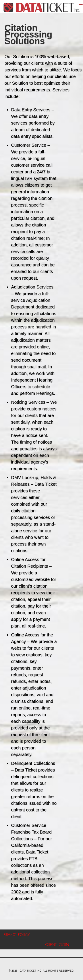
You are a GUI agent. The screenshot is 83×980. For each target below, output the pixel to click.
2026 (14, 971)
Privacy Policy (17, 934)
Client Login (57, 944)
